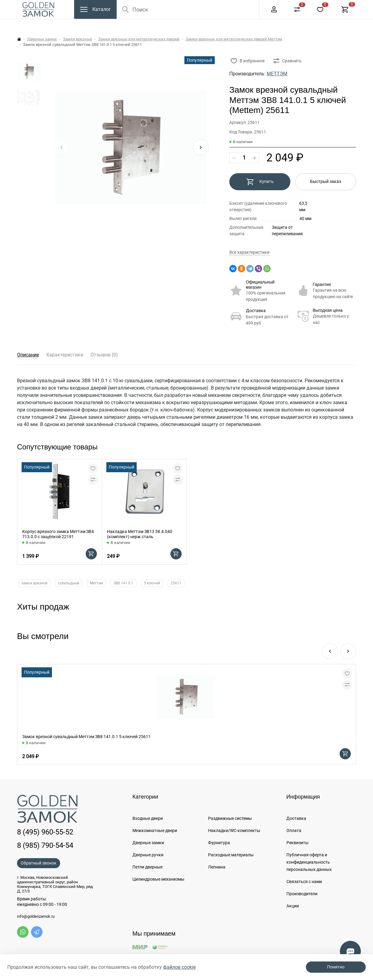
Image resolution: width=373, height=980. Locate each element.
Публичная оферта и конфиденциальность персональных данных (309, 862)
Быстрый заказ (326, 181)
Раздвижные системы (230, 818)
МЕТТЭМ (277, 74)
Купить (260, 182)
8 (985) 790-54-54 (45, 845)
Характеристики (65, 355)
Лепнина (217, 867)
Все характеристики (249, 252)
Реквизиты (298, 843)
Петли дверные (147, 867)
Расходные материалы (231, 855)
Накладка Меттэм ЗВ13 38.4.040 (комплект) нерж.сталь (140, 534)
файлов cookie (179, 967)
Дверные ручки (148, 855)
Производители (302, 894)
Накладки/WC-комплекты (234, 830)
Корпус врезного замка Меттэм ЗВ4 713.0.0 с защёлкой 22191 (58, 534)
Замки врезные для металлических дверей (139, 39)
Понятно (336, 967)
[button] (201, 147)
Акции (293, 906)
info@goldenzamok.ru (36, 916)
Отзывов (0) (104, 355)
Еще (242, 6)
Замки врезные (77, 39)
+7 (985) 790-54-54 (324, 6)
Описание (28, 355)
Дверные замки (42, 39)
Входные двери (148, 818)
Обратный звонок (39, 863)
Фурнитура (219, 843)
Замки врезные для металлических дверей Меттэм (234, 39)
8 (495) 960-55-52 (273, 6)
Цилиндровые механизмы (158, 879)
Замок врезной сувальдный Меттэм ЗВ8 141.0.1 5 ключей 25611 (86, 737)
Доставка (256, 311)
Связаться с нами (304, 882)
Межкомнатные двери (155, 830)
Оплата (294, 830)
